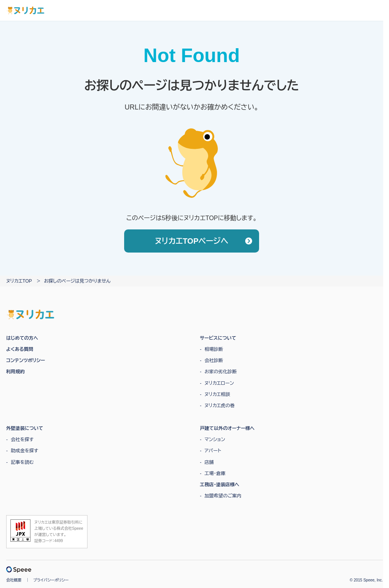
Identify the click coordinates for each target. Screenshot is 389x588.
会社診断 (214, 361)
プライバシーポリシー (51, 580)
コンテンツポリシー (26, 361)
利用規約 (15, 372)
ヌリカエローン (219, 383)
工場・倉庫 (215, 473)
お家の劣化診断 (221, 372)
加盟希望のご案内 (223, 496)
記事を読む (22, 462)
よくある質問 (20, 349)
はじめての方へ (22, 338)
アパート (213, 451)
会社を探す (22, 440)
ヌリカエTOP (19, 281)
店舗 (209, 462)
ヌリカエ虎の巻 (220, 406)
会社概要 (14, 580)
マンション (215, 440)
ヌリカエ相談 (217, 394)
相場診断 (214, 349)
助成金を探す (24, 451)
